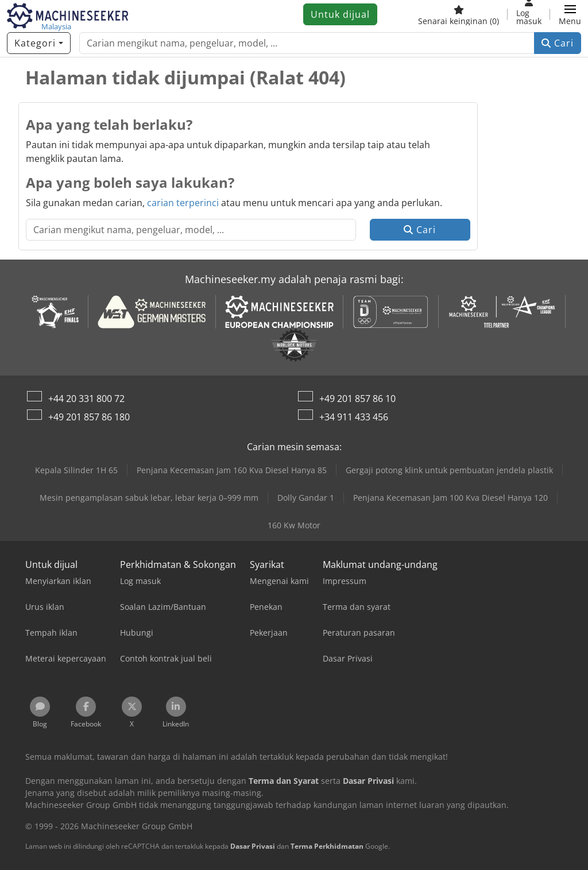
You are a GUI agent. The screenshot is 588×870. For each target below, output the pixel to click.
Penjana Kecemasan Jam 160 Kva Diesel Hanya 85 (232, 470)
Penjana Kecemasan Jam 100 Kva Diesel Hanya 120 (450, 498)
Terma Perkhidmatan (327, 846)
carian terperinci (183, 203)
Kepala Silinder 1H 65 (76, 470)
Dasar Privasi (253, 846)
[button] (570, 14)
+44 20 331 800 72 (86, 399)
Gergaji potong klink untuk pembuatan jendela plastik (449, 470)
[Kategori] (39, 43)
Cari (558, 43)
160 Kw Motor (294, 525)
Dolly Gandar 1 (306, 498)
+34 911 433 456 (354, 417)
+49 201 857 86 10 (357, 399)
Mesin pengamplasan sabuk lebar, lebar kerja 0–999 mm (149, 498)
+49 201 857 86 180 (89, 417)
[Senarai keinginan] (459, 14)
